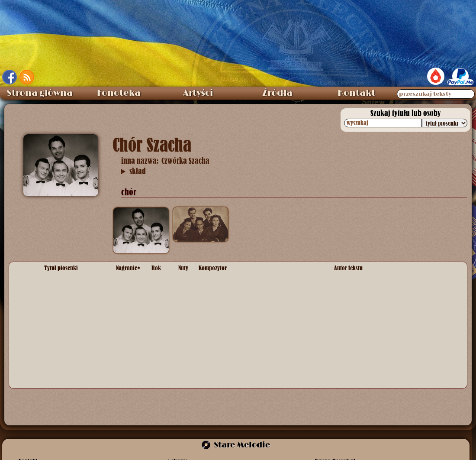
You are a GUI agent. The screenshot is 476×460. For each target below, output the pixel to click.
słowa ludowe (352, 348)
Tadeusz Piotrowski (360, 282)
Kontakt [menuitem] (356, 93)
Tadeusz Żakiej (354, 322)
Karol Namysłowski (224, 300)
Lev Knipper (215, 322)
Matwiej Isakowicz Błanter (233, 375)
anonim (344, 300)
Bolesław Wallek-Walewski (234, 282)
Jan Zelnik (348, 375)
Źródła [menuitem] (277, 93)
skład (138, 171)
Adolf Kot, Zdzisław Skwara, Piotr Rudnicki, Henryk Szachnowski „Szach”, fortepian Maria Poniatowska (133, 172)
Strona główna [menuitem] (40, 93)
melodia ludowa (220, 348)
